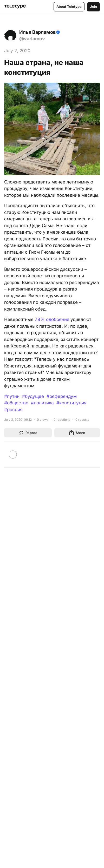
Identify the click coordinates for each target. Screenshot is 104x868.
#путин (12, 396)
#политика (42, 403)
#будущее (33, 396)
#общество (16, 403)
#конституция (71, 403)
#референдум (62, 396)
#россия (13, 410)
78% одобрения (52, 319)
